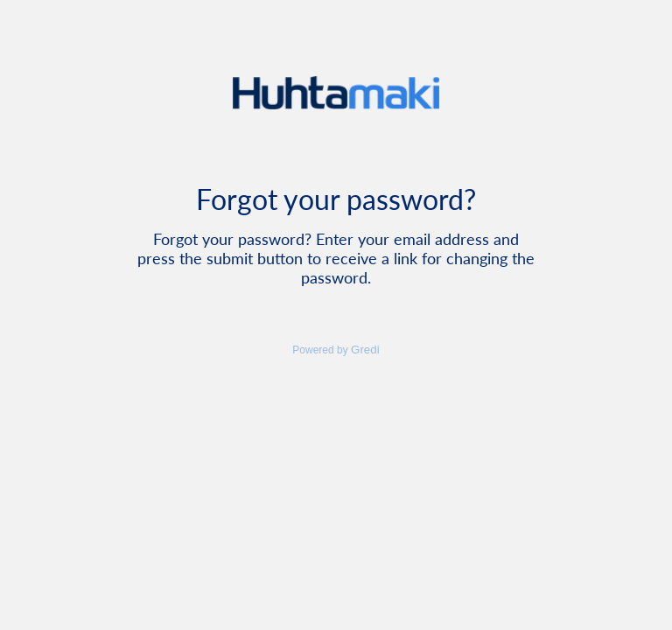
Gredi (365, 350)
